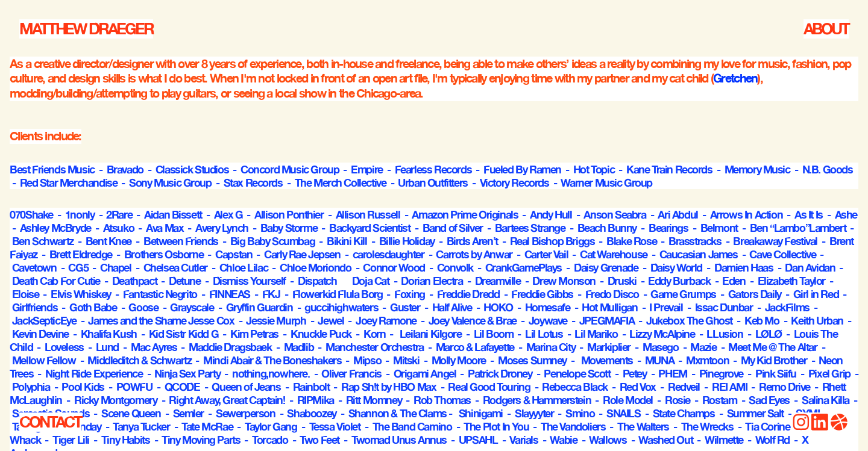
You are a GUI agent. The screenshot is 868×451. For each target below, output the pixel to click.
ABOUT (826, 29)
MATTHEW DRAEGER (86, 29)
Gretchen (735, 78)
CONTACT (50, 422)
